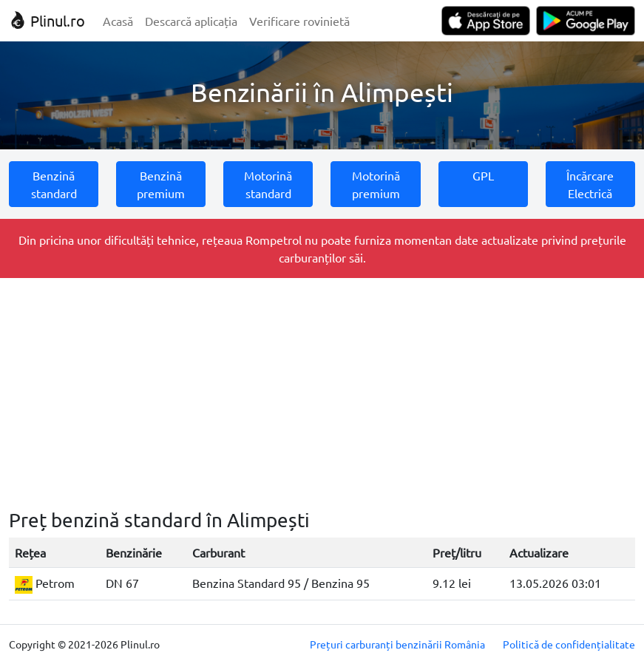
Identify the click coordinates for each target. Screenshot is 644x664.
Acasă (118, 21)
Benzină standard (54, 184)
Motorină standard (268, 184)
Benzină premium (161, 184)
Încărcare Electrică (590, 184)
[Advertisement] (322, 393)
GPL (483, 175)
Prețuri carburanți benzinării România (397, 644)
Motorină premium (376, 184)
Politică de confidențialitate (569, 644)
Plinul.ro (47, 20)
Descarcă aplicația (191, 21)
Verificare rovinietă (299, 21)
